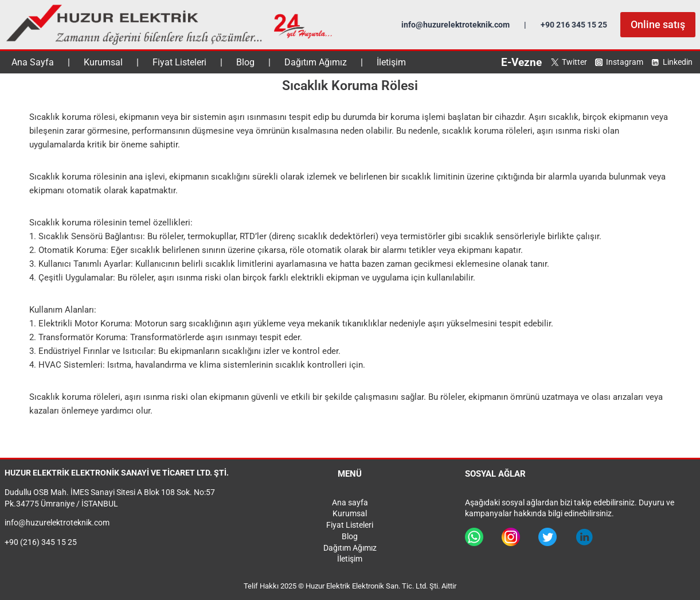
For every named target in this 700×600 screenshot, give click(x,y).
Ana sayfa (350, 502)
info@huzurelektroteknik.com (455, 25)
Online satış (658, 24)
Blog (245, 62)
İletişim (391, 62)
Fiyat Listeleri (179, 62)
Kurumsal (103, 62)
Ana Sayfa (33, 62)
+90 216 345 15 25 (574, 25)
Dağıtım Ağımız (316, 62)
